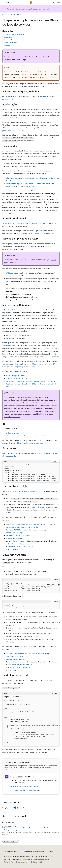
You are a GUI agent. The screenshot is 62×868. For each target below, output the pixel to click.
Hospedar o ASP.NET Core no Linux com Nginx (22, 527)
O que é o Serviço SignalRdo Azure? (19, 378)
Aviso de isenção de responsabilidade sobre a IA (19, 856)
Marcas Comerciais (21, 862)
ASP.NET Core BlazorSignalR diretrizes (41, 233)
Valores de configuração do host (14, 35)
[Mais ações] (58, 14)
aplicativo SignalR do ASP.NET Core (33, 491)
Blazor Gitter (12, 549)
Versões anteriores (41, 856)
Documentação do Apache (15, 659)
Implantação (8, 37)
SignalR (15, 118)
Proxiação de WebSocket (15, 538)
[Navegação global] (2, 3)
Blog (50, 856)
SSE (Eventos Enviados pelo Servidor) (39, 507)
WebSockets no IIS (13, 433)
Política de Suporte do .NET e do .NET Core (36, 75)
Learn (4, 14)
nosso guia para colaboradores (31, 770)
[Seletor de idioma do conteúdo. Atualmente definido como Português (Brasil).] (12, 852)
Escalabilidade (8, 40)
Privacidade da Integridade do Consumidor (36, 859)
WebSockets (10, 273)
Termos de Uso (9, 862)
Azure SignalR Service (12, 310)
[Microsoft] (31, 3)
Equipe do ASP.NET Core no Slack (20, 547)
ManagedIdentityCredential (43, 408)
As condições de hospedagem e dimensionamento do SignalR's (24, 223)
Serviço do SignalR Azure (15, 375)
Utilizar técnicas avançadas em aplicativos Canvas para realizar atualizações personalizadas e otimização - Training (31, 829)
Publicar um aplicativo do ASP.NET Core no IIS (31, 443)
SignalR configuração (10, 43)
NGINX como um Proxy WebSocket (18, 535)
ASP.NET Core (17, 14)
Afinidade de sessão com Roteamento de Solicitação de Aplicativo (29, 436)
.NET (9, 14)
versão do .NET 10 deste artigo (15, 60)
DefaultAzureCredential (29, 397)
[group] (31, 587)
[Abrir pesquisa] (54, 3)
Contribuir (7, 859)
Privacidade (16, 859)
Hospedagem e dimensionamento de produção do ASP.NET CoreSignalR (31, 381)
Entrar (59, 3)
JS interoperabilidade (11, 680)
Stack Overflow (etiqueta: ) (19, 544)
